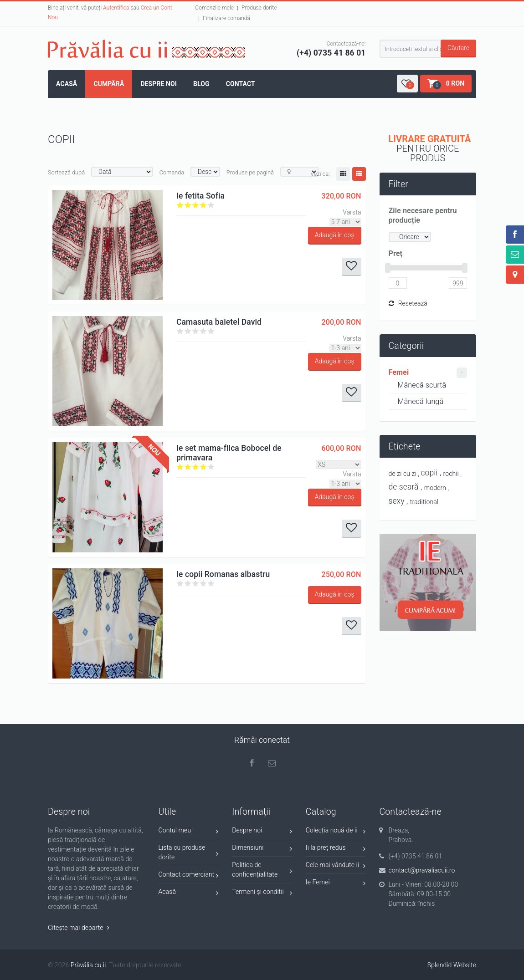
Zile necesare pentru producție (423, 215)
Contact (241, 84)
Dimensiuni (262, 849)
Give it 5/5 (211, 205)
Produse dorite (259, 8)
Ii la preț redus (336, 849)
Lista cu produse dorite (189, 852)
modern (435, 488)
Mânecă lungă (421, 401)
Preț (396, 253)
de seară (404, 487)
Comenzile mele (214, 8)
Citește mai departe (79, 928)
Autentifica (116, 8)
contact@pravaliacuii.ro (421, 870)
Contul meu (189, 832)
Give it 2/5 (188, 205)
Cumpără (109, 84)
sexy (397, 501)
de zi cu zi (403, 474)
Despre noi (159, 84)
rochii (451, 474)
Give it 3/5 (196, 205)
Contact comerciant (189, 876)
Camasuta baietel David (219, 322)
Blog (201, 84)
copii (429, 473)
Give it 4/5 (203, 205)
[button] (407, 84)
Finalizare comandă (226, 18)
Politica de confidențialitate (262, 870)
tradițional (424, 502)
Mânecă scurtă (422, 385)
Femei (399, 372)
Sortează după (66, 172)
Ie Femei (336, 884)
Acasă (67, 84)
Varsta (352, 212)
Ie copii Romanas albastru (223, 574)
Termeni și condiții (262, 893)
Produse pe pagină (250, 172)
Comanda (172, 172)
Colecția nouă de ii (336, 832)
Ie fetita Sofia (200, 196)
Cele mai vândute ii (336, 866)
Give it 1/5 (180, 205)
